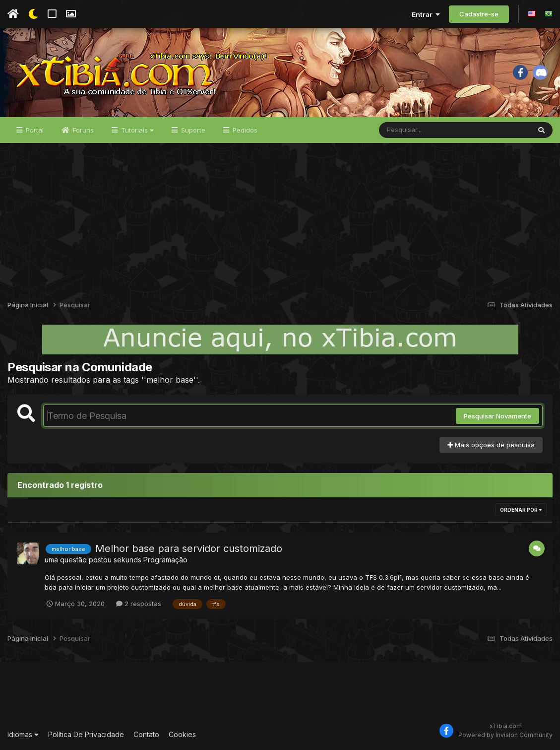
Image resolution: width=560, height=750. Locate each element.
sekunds (127, 560)
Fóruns (82, 130)
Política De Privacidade (86, 734)
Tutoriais (136, 130)
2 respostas (139, 604)
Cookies (182, 734)
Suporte (192, 130)
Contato (146, 734)
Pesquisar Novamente (498, 416)
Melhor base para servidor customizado (189, 548)
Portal (34, 130)
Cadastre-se (479, 14)
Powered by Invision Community (505, 735)
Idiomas (23, 734)
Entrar (426, 14)
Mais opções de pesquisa (491, 445)
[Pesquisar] (417, 130)
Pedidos (244, 130)
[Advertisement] (280, 217)
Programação (165, 560)
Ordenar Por (521, 510)
